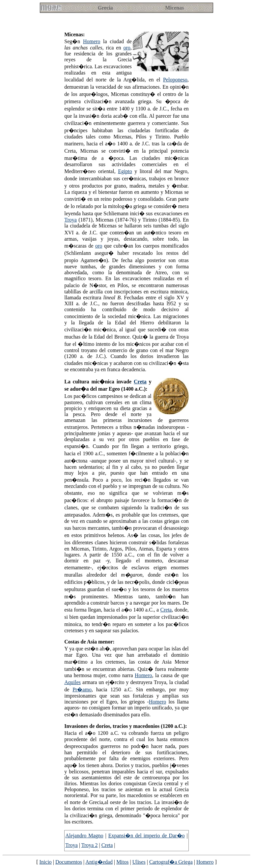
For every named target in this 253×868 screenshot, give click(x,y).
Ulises (139, 862)
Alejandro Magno (84, 836)
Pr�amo (82, 689)
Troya (70, 220)
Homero (92, 41)
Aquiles (72, 682)
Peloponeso (175, 80)
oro (127, 48)
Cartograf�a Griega (171, 862)
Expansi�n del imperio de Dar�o (147, 836)
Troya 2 (90, 845)
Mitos (122, 862)
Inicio (46, 862)
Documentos (69, 862)
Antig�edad (99, 862)
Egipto (125, 171)
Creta (140, 382)
